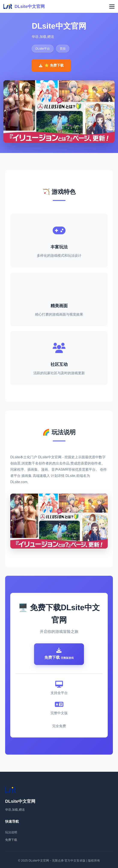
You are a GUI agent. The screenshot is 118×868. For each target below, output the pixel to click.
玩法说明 (11, 832)
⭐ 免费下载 (51, 65)
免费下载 (11, 840)
